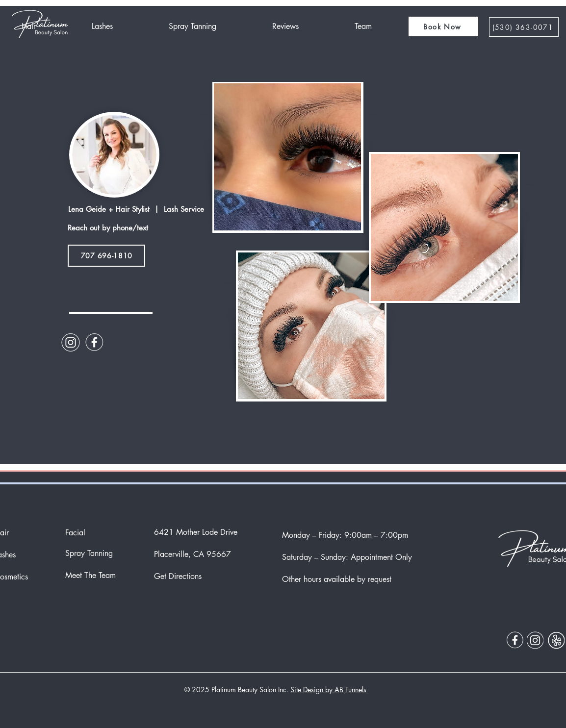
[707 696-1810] (106, 256)
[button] (443, 26)
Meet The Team (90, 575)
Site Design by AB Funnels (328, 690)
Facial (75, 533)
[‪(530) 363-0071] (524, 27)
